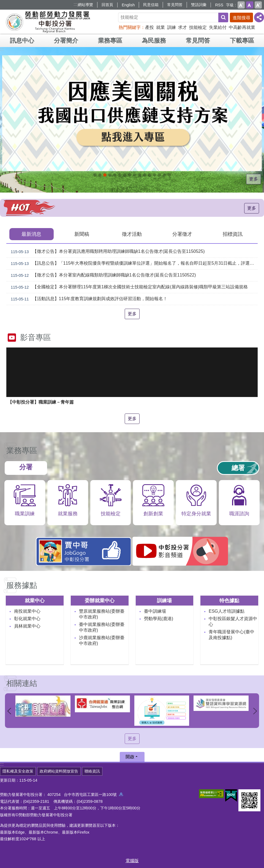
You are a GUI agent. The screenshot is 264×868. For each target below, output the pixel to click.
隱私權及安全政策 (18, 771)
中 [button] (250, 5)
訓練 (172, 27)
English (128, 5)
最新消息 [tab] (31, 234)
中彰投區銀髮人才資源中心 (233, 621)
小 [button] (241, 5)
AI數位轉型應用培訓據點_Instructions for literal (149, 175)
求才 (183, 27)
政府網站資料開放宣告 (59, 771)
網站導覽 (85, 5)
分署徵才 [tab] (182, 234)
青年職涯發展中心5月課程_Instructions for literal (95, 175)
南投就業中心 (27, 611)
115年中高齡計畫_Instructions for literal (115, 175)
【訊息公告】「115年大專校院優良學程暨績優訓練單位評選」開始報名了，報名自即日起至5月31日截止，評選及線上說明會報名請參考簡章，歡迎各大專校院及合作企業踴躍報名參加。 (133, 264)
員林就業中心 (27, 626)
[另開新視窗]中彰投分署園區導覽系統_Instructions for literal (125, 175)
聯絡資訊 (92, 771)
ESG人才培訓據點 (227, 611)
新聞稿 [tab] (82, 234)
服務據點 (22, 585)
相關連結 (22, 683)
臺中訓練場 (155, 611)
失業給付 (218, 27)
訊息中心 (22, 41)
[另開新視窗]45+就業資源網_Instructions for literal (164, 175)
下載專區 (242, 41)
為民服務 (154, 41)
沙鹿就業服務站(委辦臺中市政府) (102, 640)
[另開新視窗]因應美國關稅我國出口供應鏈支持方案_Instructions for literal (105, 175)
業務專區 (110, 41)
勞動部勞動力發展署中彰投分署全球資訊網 (48, 22)
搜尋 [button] (223, 17)
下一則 (255, 711)
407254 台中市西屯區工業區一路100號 (85, 795)
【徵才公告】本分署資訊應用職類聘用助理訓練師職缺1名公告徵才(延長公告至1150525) (107, 252)
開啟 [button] (130, 757)
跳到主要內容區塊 (3, 3)
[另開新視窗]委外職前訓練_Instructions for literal (159, 175)
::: (75, 4)
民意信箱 (151, 5)
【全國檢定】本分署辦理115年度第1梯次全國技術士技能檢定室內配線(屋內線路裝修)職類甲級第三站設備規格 (128, 287)
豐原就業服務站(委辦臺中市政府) (102, 614)
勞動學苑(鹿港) (159, 619)
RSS (219, 5)
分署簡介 (66, 41)
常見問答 (175, 5)
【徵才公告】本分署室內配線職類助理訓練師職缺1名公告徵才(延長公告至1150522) (102, 275)
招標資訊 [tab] (233, 234)
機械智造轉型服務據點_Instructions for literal (145, 175)
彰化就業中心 (27, 619)
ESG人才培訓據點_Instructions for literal (120, 175)
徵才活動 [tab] (132, 234)
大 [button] (258, 5)
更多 (254, 179)
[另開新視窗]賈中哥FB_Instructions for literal (140, 175)
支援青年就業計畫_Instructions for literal (135, 175)
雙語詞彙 (199, 5)
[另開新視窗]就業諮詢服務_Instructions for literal (130, 175)
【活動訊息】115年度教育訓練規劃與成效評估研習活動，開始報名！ (88, 299)
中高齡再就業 (242, 27)
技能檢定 (198, 27)
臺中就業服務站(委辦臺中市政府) (102, 627)
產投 (149, 27)
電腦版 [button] (132, 861)
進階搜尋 (241, 18)
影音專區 (36, 337)
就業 (160, 27)
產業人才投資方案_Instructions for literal (154, 175)
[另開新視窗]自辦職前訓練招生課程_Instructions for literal (100, 175)
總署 (238, 468)
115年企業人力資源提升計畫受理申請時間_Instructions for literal (110, 175)
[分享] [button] (259, 17)
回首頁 (107, 5)
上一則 (9, 711)
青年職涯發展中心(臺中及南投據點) (231, 635)
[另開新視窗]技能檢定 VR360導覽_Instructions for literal (169, 175)
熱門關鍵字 (130, 27)
